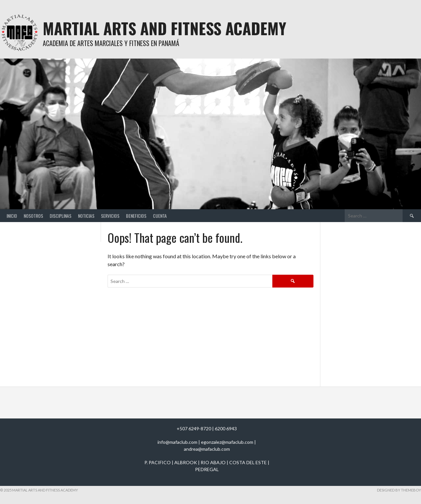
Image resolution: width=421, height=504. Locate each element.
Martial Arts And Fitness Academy (164, 28)
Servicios (110, 216)
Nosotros (33, 216)
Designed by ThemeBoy (399, 490)
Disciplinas (61, 216)
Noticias (86, 216)
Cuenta (160, 216)
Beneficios (136, 216)
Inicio (12, 216)
